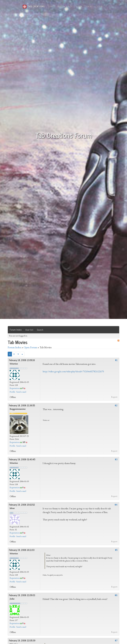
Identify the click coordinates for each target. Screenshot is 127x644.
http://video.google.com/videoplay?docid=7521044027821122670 (73, 371)
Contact (90, 6)
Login (100, 6)
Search (40, 330)
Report (114, 397)
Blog (71, 6)
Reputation (15, 388)
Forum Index (16, 330)
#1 (116, 360)
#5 (116, 550)
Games (61, 6)
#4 (116, 505)
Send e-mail (21, 392)
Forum (79, 6)
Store (51, 6)
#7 (116, 640)
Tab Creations (34, 5)
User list (29, 330)
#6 (116, 595)
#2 (116, 405)
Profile (12, 392)
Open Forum (30, 347)
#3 (116, 459)
